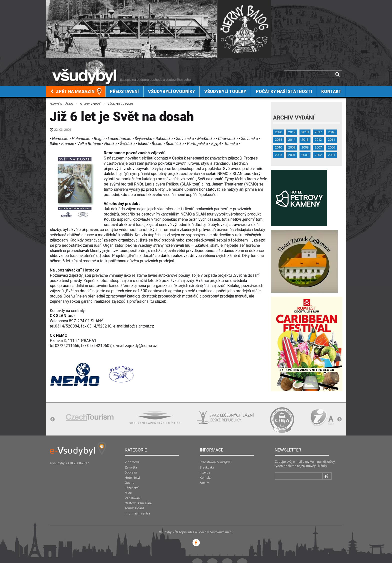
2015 (278, 140)
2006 (331, 147)
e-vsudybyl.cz (60, 463)
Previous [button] (52, 419)
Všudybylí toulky (225, 91)
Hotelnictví (132, 478)
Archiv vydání (90, 104)
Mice (128, 493)
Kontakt (331, 91)
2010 (278, 147)
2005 (278, 155)
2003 (305, 155)
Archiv (204, 483)
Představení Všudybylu (216, 462)
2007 (318, 147)
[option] (90, 417)
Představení (124, 91)
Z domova (132, 462)
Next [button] (339, 419)
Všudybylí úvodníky (171, 91)
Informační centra (137, 513)
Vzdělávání (133, 498)
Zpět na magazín (72, 91)
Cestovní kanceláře (138, 503)
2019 (292, 132)
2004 (292, 155)
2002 (318, 155)
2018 (305, 132)
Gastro (130, 483)
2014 (292, 140)
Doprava (131, 472)
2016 (331, 132)
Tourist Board (134, 508)
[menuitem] (76, 91)
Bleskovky (207, 467)
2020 (278, 132)
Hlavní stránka (61, 104)
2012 (318, 140)
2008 (305, 147)
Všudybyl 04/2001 (120, 104)
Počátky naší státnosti (284, 91)
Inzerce (205, 472)
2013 (305, 140)
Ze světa (131, 467)
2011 (331, 140)
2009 (292, 147)
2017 (318, 132)
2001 (331, 155)
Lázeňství (132, 488)
